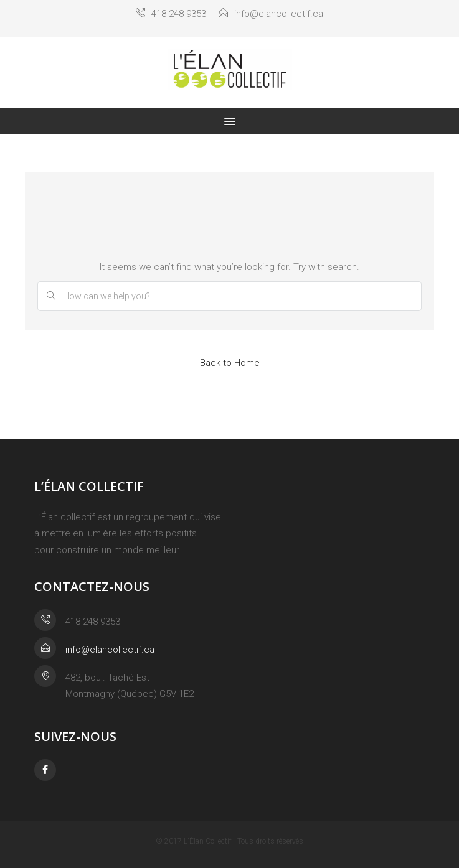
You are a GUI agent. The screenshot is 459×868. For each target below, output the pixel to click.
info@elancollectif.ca (271, 14)
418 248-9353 (171, 14)
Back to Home (230, 363)
